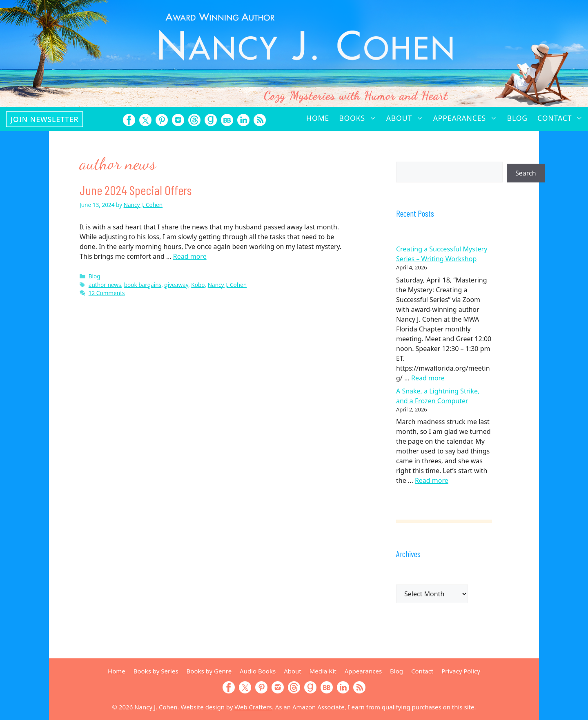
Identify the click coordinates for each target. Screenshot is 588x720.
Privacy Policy (461, 671)
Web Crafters (253, 707)
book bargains (143, 285)
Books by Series (156, 671)
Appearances (468, 118)
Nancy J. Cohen (227, 285)
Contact (563, 118)
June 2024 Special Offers (136, 190)
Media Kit (323, 671)
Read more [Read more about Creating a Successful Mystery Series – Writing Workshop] (428, 378)
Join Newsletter (45, 119)
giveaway (176, 285)
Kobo (198, 285)
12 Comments (107, 293)
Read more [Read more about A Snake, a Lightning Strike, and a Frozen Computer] (432, 480)
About (407, 118)
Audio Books (258, 671)
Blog (517, 118)
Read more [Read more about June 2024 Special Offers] (190, 256)
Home (318, 118)
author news (105, 285)
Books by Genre (209, 671)
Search (526, 173)
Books (360, 118)
